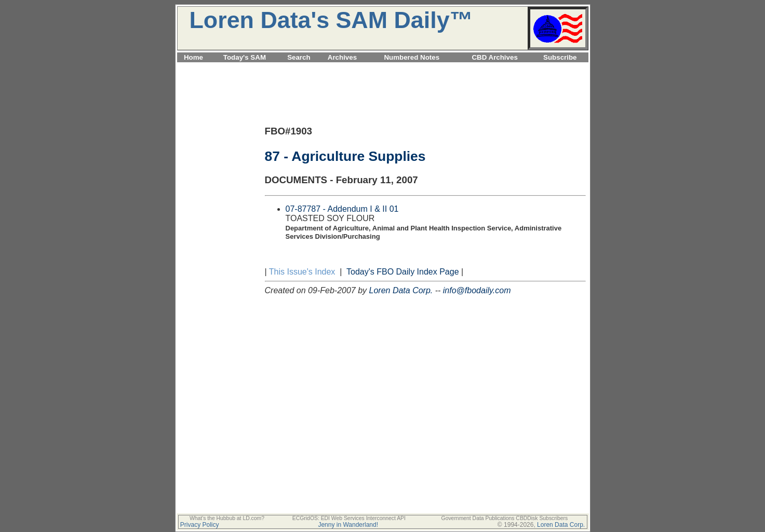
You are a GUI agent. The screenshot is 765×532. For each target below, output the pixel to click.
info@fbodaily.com (477, 290)
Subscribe (560, 57)
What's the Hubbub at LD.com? (227, 518)
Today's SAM (245, 57)
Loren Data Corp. (401, 290)
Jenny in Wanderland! (348, 525)
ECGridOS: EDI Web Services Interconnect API (349, 518)
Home (193, 57)
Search (299, 57)
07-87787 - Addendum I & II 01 (342, 209)
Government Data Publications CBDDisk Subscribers (505, 518)
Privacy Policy (200, 525)
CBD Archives (494, 57)
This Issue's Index (302, 272)
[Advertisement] (383, 68)
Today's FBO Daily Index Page (403, 272)
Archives (342, 57)
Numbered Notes (412, 57)
